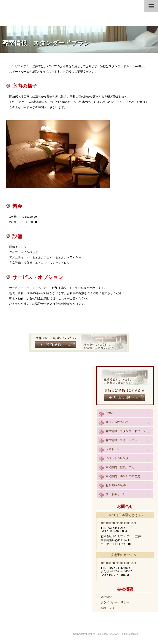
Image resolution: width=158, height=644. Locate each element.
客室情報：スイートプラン (123, 440)
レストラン (113, 449)
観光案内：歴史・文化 (120, 467)
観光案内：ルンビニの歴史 (123, 476)
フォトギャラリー (117, 494)
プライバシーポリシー (115, 602)
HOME (110, 413)
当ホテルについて (117, 422)
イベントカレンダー (118, 458)
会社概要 (106, 597)
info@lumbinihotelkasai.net (118, 523)
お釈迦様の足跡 (116, 485)
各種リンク (108, 608)
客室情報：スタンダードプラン (126, 431)
